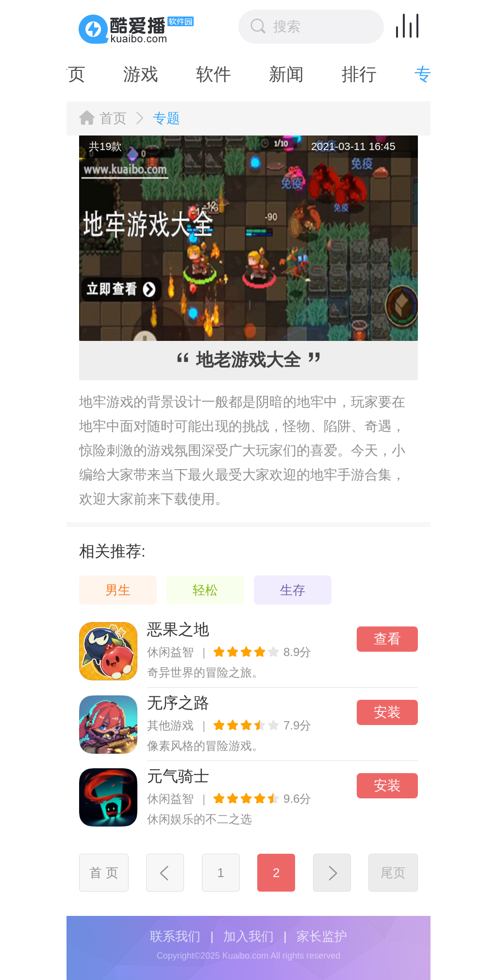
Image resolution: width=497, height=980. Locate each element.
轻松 (205, 590)
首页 (113, 118)
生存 (293, 590)
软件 (176, 74)
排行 (321, 74)
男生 (118, 590)
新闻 (248, 74)
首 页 (104, 873)
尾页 (393, 873)
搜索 (275, 26)
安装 (387, 712)
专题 (394, 74)
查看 (387, 639)
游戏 (103, 74)
